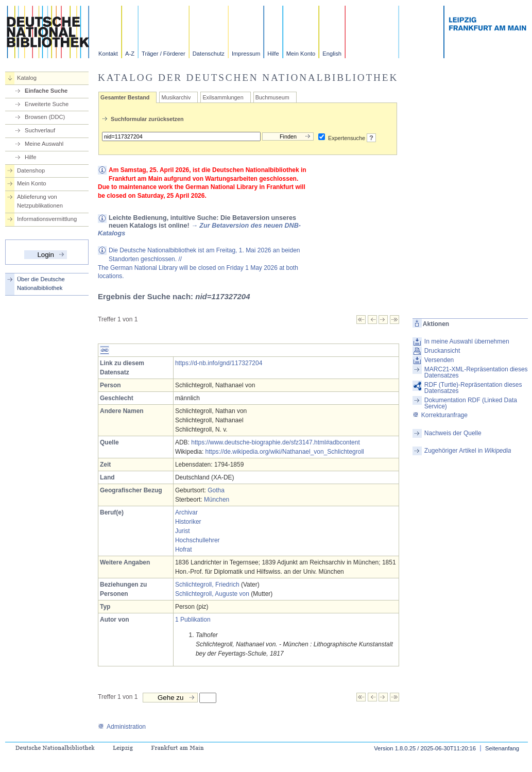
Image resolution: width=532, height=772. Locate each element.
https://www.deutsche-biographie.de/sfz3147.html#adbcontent (276, 442)
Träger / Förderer (164, 54)
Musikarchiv (176, 97)
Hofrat (184, 550)
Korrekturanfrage (440, 415)
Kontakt (108, 54)
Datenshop (31, 170)
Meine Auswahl (44, 144)
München (217, 500)
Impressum (246, 54)
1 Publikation (193, 620)
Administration (122, 727)
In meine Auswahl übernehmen (467, 341)
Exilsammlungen (223, 97)
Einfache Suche (46, 91)
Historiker (188, 522)
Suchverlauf (40, 130)
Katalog (27, 78)
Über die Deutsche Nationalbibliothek (41, 284)
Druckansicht (442, 351)
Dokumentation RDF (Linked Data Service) (471, 403)
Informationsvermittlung (47, 219)
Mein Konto (301, 54)
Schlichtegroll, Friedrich (207, 585)
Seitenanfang (502, 748)
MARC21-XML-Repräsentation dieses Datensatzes (476, 372)
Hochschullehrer (198, 540)
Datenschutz (209, 54)
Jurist (183, 531)
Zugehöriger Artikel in (468, 451)
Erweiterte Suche (47, 104)
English (332, 54)
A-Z (130, 54)
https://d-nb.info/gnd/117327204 (219, 363)
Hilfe (273, 54)
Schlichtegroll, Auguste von (212, 594)
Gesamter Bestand (125, 97)
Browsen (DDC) (45, 117)
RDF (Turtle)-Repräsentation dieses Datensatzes (473, 388)
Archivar (186, 512)
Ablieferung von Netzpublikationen (40, 201)
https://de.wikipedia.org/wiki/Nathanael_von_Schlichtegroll (285, 452)
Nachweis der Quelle (453, 433)
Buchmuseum (272, 97)
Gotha (216, 490)
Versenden (439, 360)
